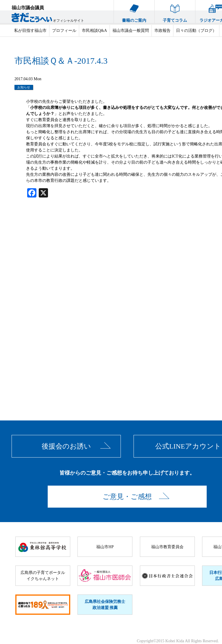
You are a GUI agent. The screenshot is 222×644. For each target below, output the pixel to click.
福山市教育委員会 (167, 547)
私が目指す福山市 (30, 31)
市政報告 (162, 31)
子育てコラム (175, 11)
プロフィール (64, 31)
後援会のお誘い (66, 446)
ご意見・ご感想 (127, 497)
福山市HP (105, 547)
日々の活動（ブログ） (196, 31)
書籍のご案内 (134, 11)
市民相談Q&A (94, 31)
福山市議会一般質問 (131, 31)
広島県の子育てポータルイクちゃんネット (43, 576)
